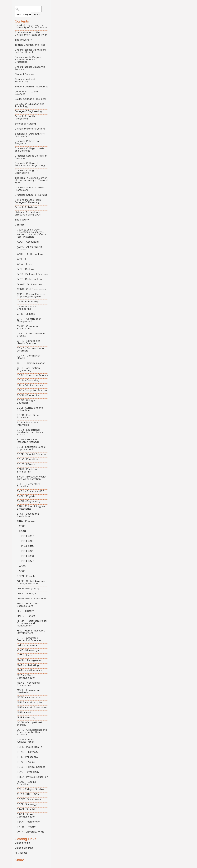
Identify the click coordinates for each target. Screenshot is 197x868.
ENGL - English (26, 496)
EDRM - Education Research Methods (28, 441)
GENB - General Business (32, 599)
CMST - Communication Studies (31, 335)
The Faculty (22, 220)
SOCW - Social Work (29, 799)
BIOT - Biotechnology (30, 279)
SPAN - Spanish (26, 809)
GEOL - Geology (26, 594)
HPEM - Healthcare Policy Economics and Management (32, 623)
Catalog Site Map (24, 848)
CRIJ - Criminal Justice (30, 385)
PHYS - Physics (26, 762)
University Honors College (30, 129)
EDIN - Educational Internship (28, 424)
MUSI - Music (24, 713)
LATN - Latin (24, 655)
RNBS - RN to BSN (28, 794)
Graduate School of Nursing (31, 195)
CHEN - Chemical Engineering (27, 308)
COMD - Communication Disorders (31, 350)
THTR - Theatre (26, 827)
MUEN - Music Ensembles (32, 708)
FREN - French (26, 576)
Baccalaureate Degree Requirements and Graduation (28, 60)
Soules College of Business (31, 99)
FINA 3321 (27, 551)
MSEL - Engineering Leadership (29, 691)
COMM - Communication (31, 363)
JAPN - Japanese (27, 645)
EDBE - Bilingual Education (27, 402)
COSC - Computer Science (32, 375)
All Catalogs (21, 853)
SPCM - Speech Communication (26, 816)
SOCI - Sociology (27, 804)
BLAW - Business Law (30, 284)
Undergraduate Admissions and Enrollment (31, 51)
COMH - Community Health (29, 357)
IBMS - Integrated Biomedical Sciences (29, 639)
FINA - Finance (26, 521)
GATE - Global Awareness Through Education (32, 582)
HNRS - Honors (26, 616)
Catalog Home (22, 843)
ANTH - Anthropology (30, 254)
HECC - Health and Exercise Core (28, 605)
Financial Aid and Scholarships (25, 81)
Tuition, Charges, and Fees (30, 45)
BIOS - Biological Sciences (32, 274)
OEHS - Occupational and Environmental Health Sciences (32, 732)
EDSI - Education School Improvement (31, 448)
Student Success (25, 74)
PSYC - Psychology (28, 772)
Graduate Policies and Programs (27, 142)
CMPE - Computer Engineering (28, 328)
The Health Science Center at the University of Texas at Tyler (31, 180)
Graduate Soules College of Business (31, 157)
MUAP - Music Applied (30, 703)
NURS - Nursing (26, 718)
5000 (22, 571)
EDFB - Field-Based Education (29, 416)
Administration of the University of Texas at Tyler (31, 34)
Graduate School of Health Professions (30, 189)
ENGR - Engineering (29, 501)
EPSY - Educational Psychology (28, 515)
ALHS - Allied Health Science (29, 248)
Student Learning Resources (31, 87)
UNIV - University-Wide (31, 832)
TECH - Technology (28, 822)
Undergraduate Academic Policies (30, 68)
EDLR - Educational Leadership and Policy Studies (30, 432)
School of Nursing (25, 124)
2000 (22, 526)
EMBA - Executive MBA (31, 491)
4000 (22, 566)
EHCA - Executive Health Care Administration (32, 478)
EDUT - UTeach (26, 464)
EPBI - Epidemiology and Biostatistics (32, 508)
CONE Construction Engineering (28, 369)
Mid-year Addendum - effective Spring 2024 (28, 214)
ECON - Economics (28, 396)
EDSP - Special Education (32, 454)
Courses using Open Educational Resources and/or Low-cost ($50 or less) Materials (32, 233)
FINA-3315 (27, 546)
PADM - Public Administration (26, 741)
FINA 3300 (28, 536)
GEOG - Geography (28, 589)
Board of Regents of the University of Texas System (31, 26)
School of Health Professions (25, 118)
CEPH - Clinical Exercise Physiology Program (31, 295)
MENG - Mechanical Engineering (28, 684)
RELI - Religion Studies (30, 789)
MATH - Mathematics (29, 670)
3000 (23, 531)
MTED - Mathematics (29, 698)
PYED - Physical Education (32, 777)
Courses (20, 225)
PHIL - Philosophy (27, 757)
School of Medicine (26, 207)
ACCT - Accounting (28, 242)
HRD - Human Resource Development (31, 632)
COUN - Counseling (28, 380)
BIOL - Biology (25, 269)
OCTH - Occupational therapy (29, 724)
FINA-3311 (27, 541)
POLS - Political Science (31, 767)
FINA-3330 (28, 556)
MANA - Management (30, 660)
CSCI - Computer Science (32, 391)
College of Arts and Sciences (26, 93)
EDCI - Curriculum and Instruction (30, 409)
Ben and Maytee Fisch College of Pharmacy (28, 201)
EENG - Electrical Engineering (27, 471)
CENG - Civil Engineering (31, 289)
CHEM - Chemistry (28, 302)
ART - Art (23, 259)
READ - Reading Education (27, 783)
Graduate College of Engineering (27, 172)
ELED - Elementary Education (28, 485)
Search (37, 15)
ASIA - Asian (24, 264)
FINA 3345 (28, 561)
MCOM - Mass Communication (26, 677)
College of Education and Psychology (30, 105)
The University (23, 40)
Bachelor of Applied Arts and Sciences (30, 135)
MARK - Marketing (28, 665)
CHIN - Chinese (26, 314)
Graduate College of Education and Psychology (30, 164)
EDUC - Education (27, 459)
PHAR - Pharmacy (28, 752)
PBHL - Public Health (29, 747)
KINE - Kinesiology (28, 650)
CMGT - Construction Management (29, 320)
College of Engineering (28, 111)
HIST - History (25, 611)
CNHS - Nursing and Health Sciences (29, 342)
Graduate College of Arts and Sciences (30, 150)
